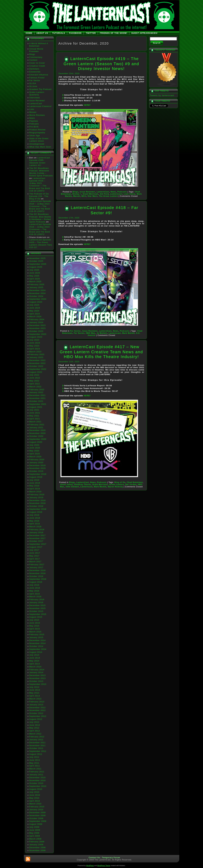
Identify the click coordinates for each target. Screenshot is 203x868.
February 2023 (37, 354)
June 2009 (35, 830)
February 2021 (37, 425)
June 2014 (35, 658)
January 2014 (36, 672)
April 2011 (35, 766)
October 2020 (36, 436)
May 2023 (34, 346)
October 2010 (36, 783)
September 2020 (38, 439)
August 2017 (36, 547)
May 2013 (34, 693)
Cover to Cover (37, 63)
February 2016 (37, 599)
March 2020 (35, 457)
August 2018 (36, 512)
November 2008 (38, 850)
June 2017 (35, 553)
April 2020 (35, 454)
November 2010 (38, 780)
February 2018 (37, 530)
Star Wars (93, 196)
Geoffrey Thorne (83, 485)
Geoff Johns (66, 485)
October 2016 (36, 576)
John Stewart (72, 487)
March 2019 (35, 492)
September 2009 (38, 821)
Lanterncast (116, 194)
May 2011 (34, 763)
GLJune (33, 86)
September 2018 (38, 509)
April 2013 (35, 696)
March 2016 (35, 597)
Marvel (77, 196)
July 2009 (34, 827)
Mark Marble (128, 333)
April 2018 (35, 524)
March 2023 (35, 352)
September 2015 (38, 614)
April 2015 (35, 629)
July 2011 (34, 757)
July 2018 (34, 515)
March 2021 (35, 422)
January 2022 (36, 392)
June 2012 (35, 725)
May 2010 (34, 798)
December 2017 (38, 535)
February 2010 (37, 807)
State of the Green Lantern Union (39, 140)
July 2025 (34, 270)
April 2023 (35, 349)
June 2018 (35, 518)
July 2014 (34, 655)
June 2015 (35, 623)
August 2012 (36, 719)
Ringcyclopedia (37, 133)
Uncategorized (37, 144)
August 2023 (36, 337)
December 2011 (38, 743)
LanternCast (36, 103)
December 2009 (38, 813)
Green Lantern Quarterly (37, 93)
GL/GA (33, 83)
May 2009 (34, 833)
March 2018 (35, 527)
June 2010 (35, 795)
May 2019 (34, 486)
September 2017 (38, 544)
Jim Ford (104, 194)
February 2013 (37, 702)
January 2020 (36, 462)
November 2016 (38, 573)
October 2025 (36, 261)
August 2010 (36, 789)
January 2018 (36, 532)
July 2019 (34, 480)
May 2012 (34, 728)
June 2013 (35, 690)
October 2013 (36, 681)
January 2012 (36, 740)
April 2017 (35, 559)
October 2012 (36, 713)
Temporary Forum (111, 858)
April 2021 (35, 419)
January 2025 (36, 287)
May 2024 (34, 311)
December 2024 (38, 290)
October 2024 (36, 296)
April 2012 (35, 731)
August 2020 (36, 442)
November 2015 (38, 608)
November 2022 (38, 363)
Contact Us (94, 858)
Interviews (35, 98)
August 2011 (36, 754)
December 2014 (38, 640)
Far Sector (35, 80)
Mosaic (33, 112)
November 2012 (38, 710)
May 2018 (34, 521)
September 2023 (38, 334)
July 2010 (34, 792)
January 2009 (36, 845)
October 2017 (36, 541)
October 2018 (36, 506)
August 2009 (36, 824)
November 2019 (38, 468)
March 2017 (35, 562)
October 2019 (36, 471)
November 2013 (38, 678)
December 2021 (38, 395)
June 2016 (35, 588)
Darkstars (34, 69)
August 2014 (36, 652)
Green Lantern (117, 485)
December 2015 (38, 605)
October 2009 (36, 818)
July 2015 (34, 620)
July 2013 (34, 687)
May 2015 (34, 626)
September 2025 (38, 264)
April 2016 (35, 594)
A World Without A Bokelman (39, 45)
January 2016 (36, 602)
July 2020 (34, 445)
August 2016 (36, 582)
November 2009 (38, 815)
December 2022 (38, 360)
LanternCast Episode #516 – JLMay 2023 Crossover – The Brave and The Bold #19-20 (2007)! (40, 185)
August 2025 (36, 267)
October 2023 (36, 331)
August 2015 (36, 617)
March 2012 (35, 734)
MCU (84, 196)
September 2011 (38, 751)
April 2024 (35, 314)
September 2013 (38, 684)
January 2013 (36, 705)
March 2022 (35, 387)
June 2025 (35, 273)
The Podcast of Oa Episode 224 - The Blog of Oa (39, 196)
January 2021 (36, 427)
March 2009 (35, 839)
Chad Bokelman (135, 482)
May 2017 (34, 556)
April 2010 (35, 801)
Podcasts (34, 124)
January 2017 (36, 567)
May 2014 (34, 661)
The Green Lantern (109, 196)
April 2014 (35, 664)
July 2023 (34, 340)
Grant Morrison (90, 194)
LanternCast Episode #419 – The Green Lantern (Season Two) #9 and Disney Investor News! (101, 64)
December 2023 (38, 325)
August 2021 (36, 407)
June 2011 (35, 760)
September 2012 (38, 716)
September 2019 (38, 474)
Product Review (37, 130)
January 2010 (36, 810)
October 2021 (36, 401)
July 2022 (34, 375)
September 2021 (38, 404)
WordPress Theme (104, 866)
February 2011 (37, 772)
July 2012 (34, 722)
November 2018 (38, 503)
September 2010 (38, 786)
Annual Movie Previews (36, 50)
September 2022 (38, 369)
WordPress (90, 866)
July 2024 (34, 305)
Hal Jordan (131, 485)
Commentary (36, 57)
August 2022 (36, 372)
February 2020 (37, 460)
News (32, 118)
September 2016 (38, 579)
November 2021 (38, 398)
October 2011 (36, 748)
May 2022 (34, 381)
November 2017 (38, 538)
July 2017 (34, 550)
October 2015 (36, 611)
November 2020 (38, 433)
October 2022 (36, 366)
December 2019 (38, 465)
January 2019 (36, 497)
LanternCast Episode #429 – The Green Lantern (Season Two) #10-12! (41, 244)
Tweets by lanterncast (162, 95)
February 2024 (37, 319)
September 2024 (38, 299)
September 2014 (38, 649)
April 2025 (35, 279)
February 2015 (37, 634)
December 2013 (38, 675)
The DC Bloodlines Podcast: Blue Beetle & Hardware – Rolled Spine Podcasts (40, 218)
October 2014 (36, 646)
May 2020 (34, 451)
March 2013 (35, 699)
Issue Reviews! (37, 101)
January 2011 (36, 775)
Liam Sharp (130, 194)
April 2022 (35, 384)
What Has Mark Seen (40, 147)
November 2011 (38, 745)
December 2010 (38, 778)
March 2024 (35, 317)
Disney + (77, 194)
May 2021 (34, 416)
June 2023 (35, 343)
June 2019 (35, 483)
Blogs (32, 54)
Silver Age (35, 136)
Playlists (34, 121)
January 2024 (36, 322)
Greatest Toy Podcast (40, 89)
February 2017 (37, 565)
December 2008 (38, 847)
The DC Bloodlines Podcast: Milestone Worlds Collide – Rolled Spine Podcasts (41, 172)
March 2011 (35, 769)
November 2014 (38, 643)
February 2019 (37, 495)
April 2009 (35, 836)
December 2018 (38, 500)
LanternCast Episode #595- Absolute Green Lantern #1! (40, 161)
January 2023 (36, 357)
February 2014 (37, 670)
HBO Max (91, 333)
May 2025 (34, 276)
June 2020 (35, 448)
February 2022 (37, 390)
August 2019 (36, 477)
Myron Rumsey (115, 487)
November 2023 (38, 328)
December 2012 (38, 708)
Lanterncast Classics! (41, 106)
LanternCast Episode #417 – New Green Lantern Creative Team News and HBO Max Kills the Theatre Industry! (101, 352)
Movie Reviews (37, 115)
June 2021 (35, 413)
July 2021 (34, 410)
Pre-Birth (34, 127)
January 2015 (36, 637)
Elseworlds (35, 72)
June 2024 (35, 308)
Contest (33, 60)
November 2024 (38, 293)
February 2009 (37, 842)
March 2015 (35, 632)
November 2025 (38, 258)
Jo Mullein (102, 333)
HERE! (87, 105)
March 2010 (35, 804)
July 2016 (34, 585)
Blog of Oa (120, 482)
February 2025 (37, 284)
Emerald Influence (39, 75)
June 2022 (35, 378)
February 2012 (37, 737)
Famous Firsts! (37, 78)
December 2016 (38, 570)
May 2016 (34, 591)
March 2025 (35, 282)
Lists (32, 109)
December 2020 (38, 430)
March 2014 (35, 667)
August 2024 (36, 302)
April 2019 (35, 489)
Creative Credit (37, 66)
